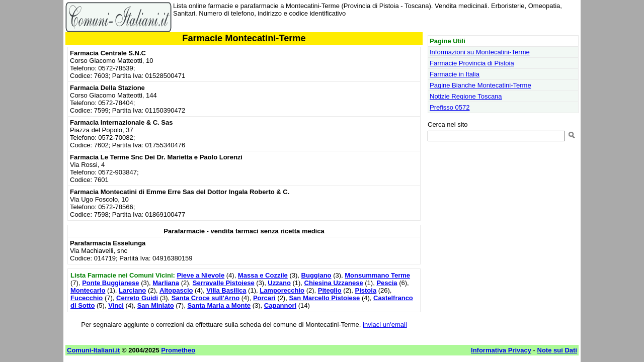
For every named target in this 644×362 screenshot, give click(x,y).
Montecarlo (88, 290)
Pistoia (366, 290)
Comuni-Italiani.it (93, 350)
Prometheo (178, 350)
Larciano (132, 290)
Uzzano (279, 283)
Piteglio (330, 290)
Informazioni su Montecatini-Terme (480, 52)
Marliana (166, 283)
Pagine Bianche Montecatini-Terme (480, 85)
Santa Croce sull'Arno (206, 298)
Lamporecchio (282, 290)
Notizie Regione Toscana (466, 96)
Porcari (264, 298)
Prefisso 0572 (450, 107)
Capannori (280, 305)
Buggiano (316, 275)
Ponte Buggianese (110, 283)
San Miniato (156, 305)
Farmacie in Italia (455, 74)
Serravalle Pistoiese (224, 283)
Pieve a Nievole (200, 275)
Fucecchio (87, 298)
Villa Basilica (226, 290)
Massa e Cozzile (263, 275)
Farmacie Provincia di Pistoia (472, 63)
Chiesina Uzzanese (334, 283)
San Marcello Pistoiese (324, 298)
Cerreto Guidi (137, 298)
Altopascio (176, 290)
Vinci (116, 305)
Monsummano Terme (377, 275)
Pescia (387, 283)
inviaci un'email (385, 325)
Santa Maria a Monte (219, 305)
